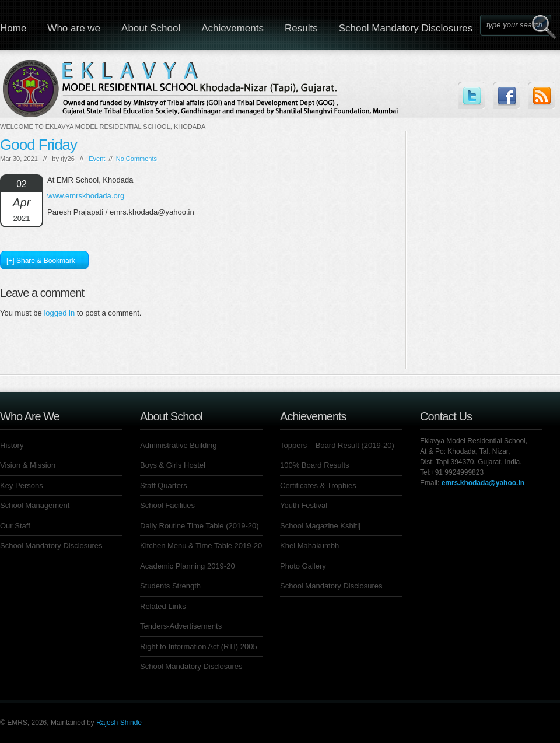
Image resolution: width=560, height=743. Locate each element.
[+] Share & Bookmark (41, 261)
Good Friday (38, 145)
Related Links (163, 606)
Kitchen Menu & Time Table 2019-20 (201, 546)
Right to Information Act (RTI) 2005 (199, 646)
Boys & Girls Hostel (173, 465)
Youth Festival (304, 505)
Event (97, 159)
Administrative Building (178, 445)
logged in (59, 313)
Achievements (232, 28)
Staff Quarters (164, 486)
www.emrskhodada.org (86, 196)
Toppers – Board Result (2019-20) (337, 445)
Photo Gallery (303, 566)
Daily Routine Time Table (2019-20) (199, 526)
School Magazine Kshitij (320, 526)
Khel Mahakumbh (309, 546)
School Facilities (167, 505)
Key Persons (22, 486)
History (12, 445)
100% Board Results (315, 465)
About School (151, 28)
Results (301, 28)
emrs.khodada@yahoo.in (483, 483)
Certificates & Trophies (318, 486)
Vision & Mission (28, 465)
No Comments (136, 159)
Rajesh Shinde (119, 723)
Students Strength (170, 586)
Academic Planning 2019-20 (188, 566)
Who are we (74, 28)
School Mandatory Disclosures (406, 28)
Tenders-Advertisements (181, 626)
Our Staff (15, 526)
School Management (35, 505)
